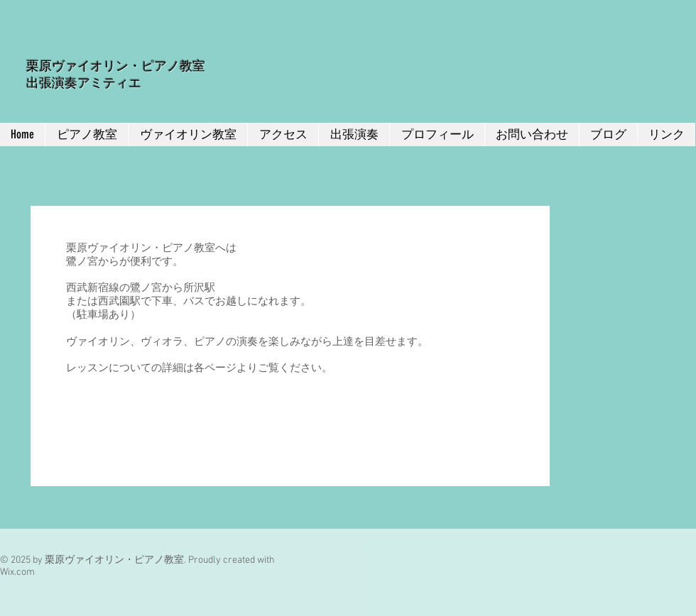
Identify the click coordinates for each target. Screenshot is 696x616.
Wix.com (17, 572)
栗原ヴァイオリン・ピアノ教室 (116, 66)
